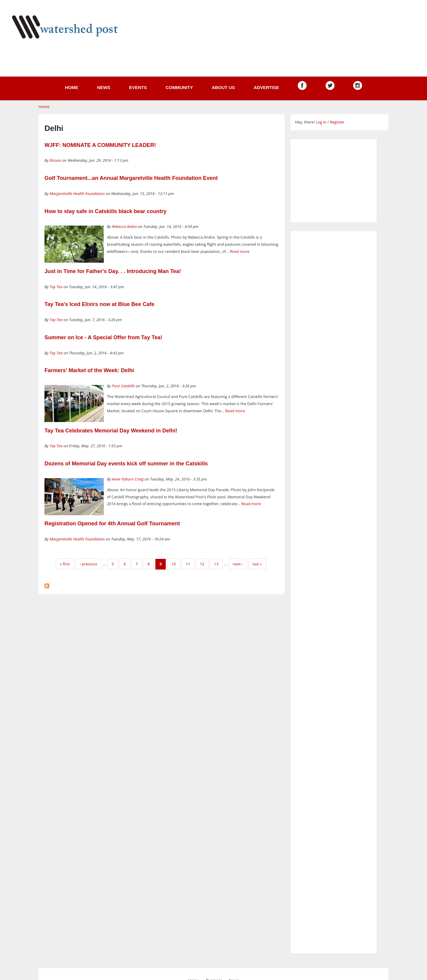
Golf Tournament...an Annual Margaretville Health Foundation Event (131, 178)
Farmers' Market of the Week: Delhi (89, 370)
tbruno (55, 160)
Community (179, 87)
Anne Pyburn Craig (128, 479)
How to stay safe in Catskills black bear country (105, 211)
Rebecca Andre (125, 226)
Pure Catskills (124, 386)
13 (216, 564)
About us (223, 87)
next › (238, 564)
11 (188, 564)
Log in (321, 122)
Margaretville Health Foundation (77, 194)
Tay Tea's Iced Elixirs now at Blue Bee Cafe (99, 304)
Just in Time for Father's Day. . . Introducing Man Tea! (113, 271)
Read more (240, 251)
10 (174, 564)
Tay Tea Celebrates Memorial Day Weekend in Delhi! (111, 431)
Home (72, 87)
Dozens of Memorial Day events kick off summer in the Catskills (126, 464)
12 (202, 564)
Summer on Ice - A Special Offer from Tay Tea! (103, 337)
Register (337, 122)
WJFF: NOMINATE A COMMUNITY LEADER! (100, 145)
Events (138, 87)
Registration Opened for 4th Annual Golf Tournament (112, 524)
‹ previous (88, 564)
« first (65, 564)
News (104, 87)
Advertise (266, 87)
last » (257, 564)
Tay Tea (56, 287)
